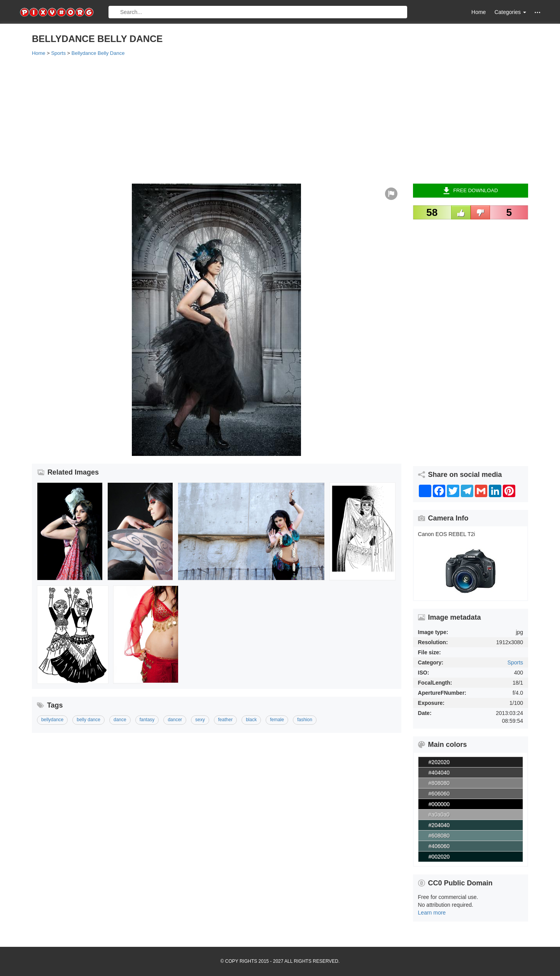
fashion (305, 720)
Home (479, 12)
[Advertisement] (265, 119)
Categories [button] (510, 12)
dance (120, 720)
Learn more (432, 913)
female (277, 720)
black (251, 720)
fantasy (147, 720)
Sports (515, 662)
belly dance (88, 720)
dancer (175, 720)
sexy (200, 720)
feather (225, 720)
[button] (537, 12)
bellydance (52, 720)
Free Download (470, 191)
